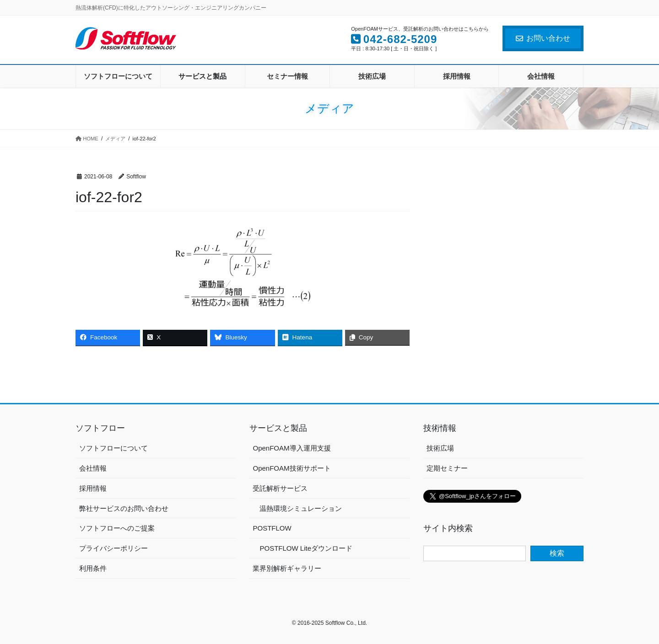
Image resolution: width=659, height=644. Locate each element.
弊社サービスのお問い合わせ (124, 508)
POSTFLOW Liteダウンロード (306, 548)
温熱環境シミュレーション (301, 508)
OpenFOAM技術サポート (292, 468)
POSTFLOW (272, 528)
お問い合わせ (543, 38)
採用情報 (93, 488)
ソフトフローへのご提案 (117, 528)
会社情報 (93, 468)
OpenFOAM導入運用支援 (292, 448)
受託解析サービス (280, 488)
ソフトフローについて (113, 448)
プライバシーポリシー (113, 548)
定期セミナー (447, 468)
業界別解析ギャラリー (287, 568)
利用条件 (93, 568)
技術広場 (440, 448)
